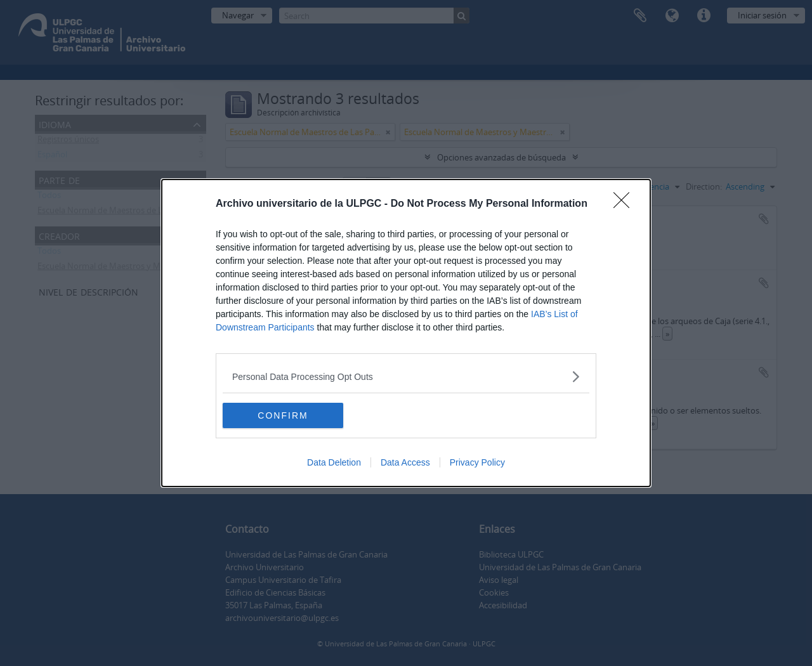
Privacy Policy (477, 462)
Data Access (405, 462)
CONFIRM (283, 415)
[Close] (625, 204)
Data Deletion (334, 462)
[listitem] (406, 376)
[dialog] (406, 333)
